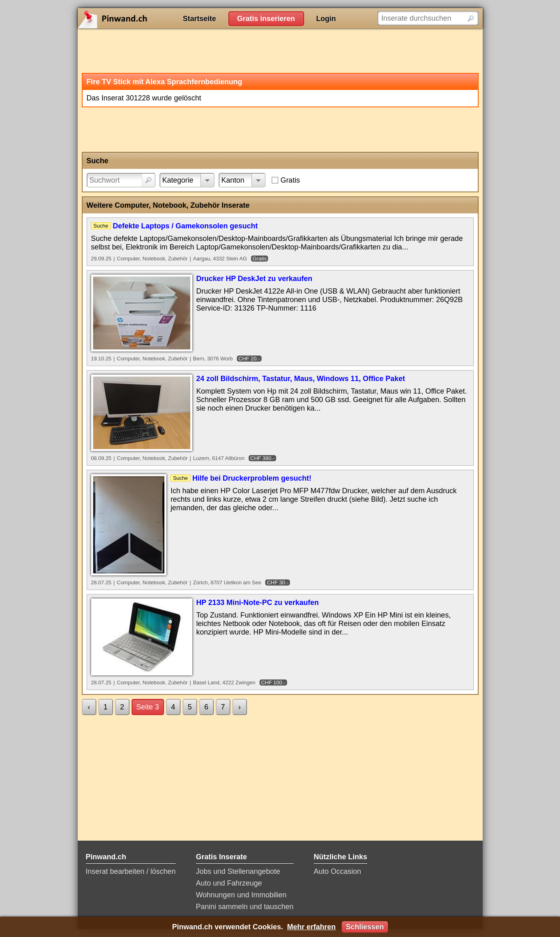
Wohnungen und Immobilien (241, 895)
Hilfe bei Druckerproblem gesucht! (252, 478)
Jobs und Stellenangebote (238, 871)
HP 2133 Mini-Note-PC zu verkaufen (258, 603)
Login (326, 19)
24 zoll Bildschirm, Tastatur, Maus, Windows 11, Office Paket (301, 379)
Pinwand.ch (138, 18)
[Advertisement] (280, 51)
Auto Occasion (337, 871)
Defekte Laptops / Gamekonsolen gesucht (185, 226)
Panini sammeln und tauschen (245, 907)
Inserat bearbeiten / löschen (131, 871)
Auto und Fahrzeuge (229, 883)
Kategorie (178, 180)
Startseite (200, 19)
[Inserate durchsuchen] (428, 18)
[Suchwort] (121, 180)
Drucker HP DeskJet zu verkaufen (254, 279)
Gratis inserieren (266, 19)
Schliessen (365, 927)
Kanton (233, 180)
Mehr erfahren (311, 927)
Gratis (290, 180)
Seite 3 (148, 707)
